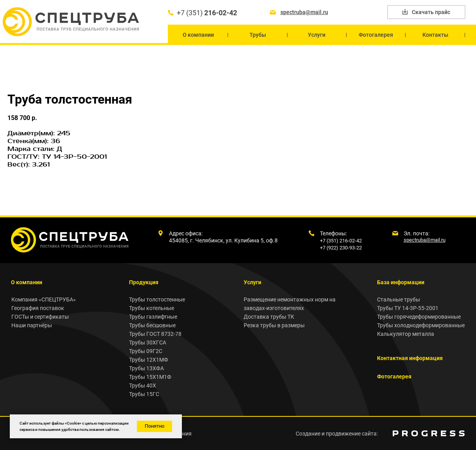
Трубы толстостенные (157, 299)
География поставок (38, 308)
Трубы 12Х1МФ (149, 360)
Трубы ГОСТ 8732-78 (155, 334)
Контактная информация (410, 358)
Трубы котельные (152, 308)
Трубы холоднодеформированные (421, 325)
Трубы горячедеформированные (419, 317)
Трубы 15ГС (144, 394)
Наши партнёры (32, 325)
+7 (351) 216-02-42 (341, 241)
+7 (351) (207, 13)
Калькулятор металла (406, 334)
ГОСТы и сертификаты (40, 317)
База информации (401, 282)
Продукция (144, 282)
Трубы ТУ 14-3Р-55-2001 (408, 308)
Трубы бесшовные (152, 325)
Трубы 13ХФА (146, 368)
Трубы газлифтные (153, 317)
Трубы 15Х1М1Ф (150, 377)
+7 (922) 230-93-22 (341, 248)
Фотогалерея (394, 376)
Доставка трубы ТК (269, 317)
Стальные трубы (399, 299)
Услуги (252, 282)
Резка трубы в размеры (274, 325)
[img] (429, 433)
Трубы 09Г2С (146, 351)
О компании (27, 282)
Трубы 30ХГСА (148, 342)
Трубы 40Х (143, 385)
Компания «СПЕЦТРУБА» (44, 299)
